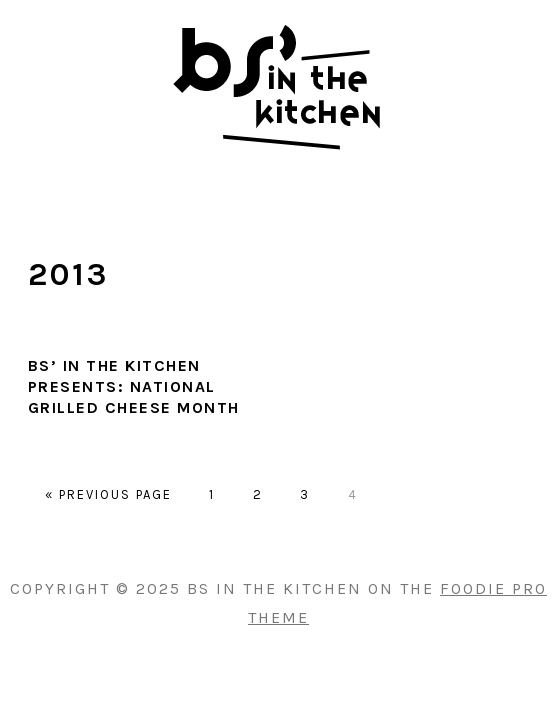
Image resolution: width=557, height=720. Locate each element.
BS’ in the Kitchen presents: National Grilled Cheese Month (134, 386)
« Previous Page (108, 494)
